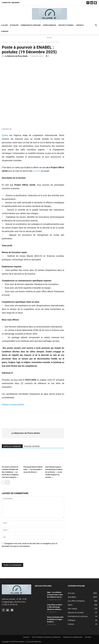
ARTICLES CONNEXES (12, 446)
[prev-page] (3, 482)
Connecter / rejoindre (11, 3)
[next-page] (8, 482)
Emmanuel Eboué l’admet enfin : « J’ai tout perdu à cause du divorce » (33, 469)
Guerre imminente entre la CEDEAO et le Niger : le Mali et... (55, 619)
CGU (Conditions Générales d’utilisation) (46, 637)
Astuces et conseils (66, 25)
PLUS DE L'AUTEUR (32, 446)
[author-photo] (7, 433)
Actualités (14, 25)
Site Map (88, 637)
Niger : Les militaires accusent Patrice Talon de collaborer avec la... (55, 595)
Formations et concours (31, 25)
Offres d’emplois (49, 25)
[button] (96, 25)
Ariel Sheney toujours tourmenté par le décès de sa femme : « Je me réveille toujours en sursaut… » (54, 472)
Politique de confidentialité (73, 637)
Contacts (80, 25)
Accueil (4, 42)
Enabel (5, 135)
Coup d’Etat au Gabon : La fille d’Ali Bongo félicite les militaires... (55, 607)
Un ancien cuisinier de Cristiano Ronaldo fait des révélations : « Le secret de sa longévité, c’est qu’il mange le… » (10, 472)
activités (37, 171)
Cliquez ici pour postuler (13, 405)
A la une (4, 25)
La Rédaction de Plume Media (16, 56)
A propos (5, 31)
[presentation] (21, 557)
